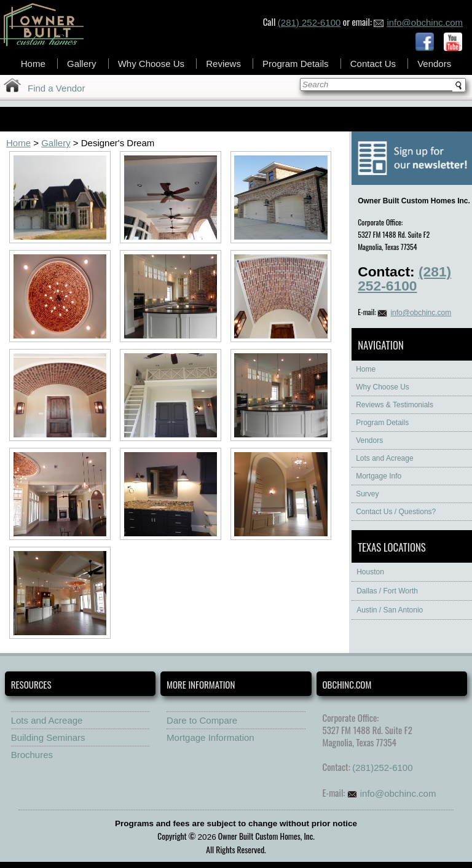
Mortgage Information (210, 737)
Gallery (82, 64)
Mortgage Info (379, 476)
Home (33, 64)
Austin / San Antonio (390, 610)
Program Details (296, 64)
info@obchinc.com (418, 22)
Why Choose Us (151, 64)
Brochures (32, 755)
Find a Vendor (56, 88)
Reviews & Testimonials (395, 405)
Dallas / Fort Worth (387, 591)
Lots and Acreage (384, 458)
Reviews (223, 64)
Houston (370, 572)
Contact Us (373, 64)
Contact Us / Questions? (396, 512)
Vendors (434, 64)
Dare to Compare (202, 720)
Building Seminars (48, 737)
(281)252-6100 (382, 768)
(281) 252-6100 (309, 22)
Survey (367, 494)
